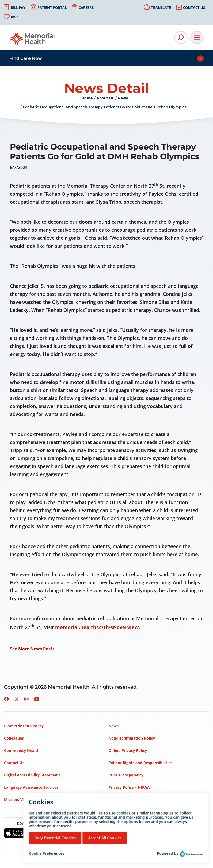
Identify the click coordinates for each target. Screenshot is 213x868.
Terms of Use (121, 800)
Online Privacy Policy (128, 750)
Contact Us (194, 7)
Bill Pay (18, 7)
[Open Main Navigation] (197, 37)
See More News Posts (32, 649)
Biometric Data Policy (24, 726)
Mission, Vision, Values (25, 800)
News (123, 98)
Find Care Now (26, 58)
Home (87, 98)
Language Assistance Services (31, 787)
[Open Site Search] (181, 37)
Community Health (22, 750)
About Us (105, 98)
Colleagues (14, 738)
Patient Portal (52, 7)
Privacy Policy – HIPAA (129, 787)
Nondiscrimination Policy (132, 738)
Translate (161, 7)
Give (14, 17)
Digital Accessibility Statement (32, 775)
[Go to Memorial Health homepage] (33, 40)
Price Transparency (126, 775)
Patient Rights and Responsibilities (140, 763)
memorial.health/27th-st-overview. (98, 627)
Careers (86, 7)
